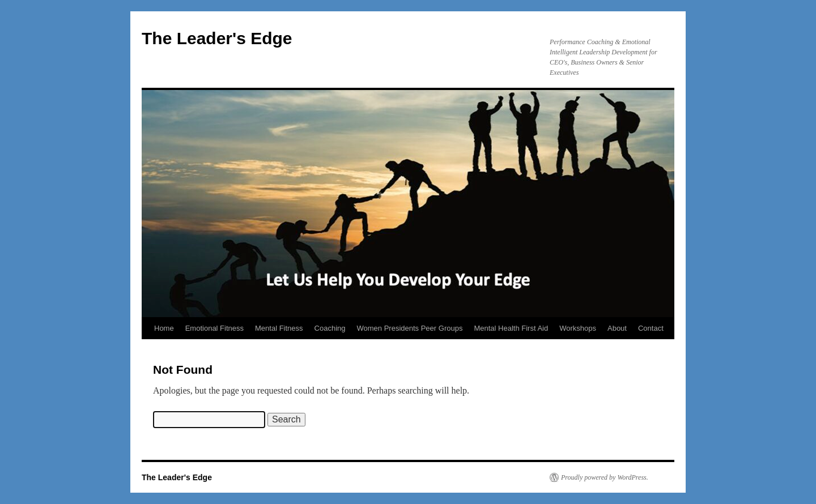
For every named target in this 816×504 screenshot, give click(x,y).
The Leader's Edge (217, 38)
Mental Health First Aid (511, 328)
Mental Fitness (279, 328)
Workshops (578, 328)
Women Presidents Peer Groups (410, 328)
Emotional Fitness (214, 328)
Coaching (330, 328)
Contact (651, 328)
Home (164, 328)
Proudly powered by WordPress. (605, 477)
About (617, 328)
